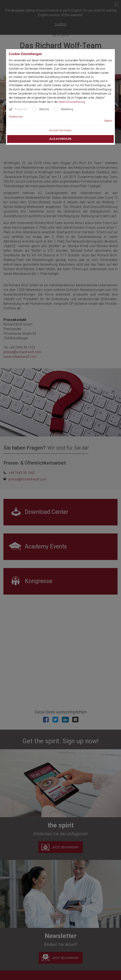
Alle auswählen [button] (60, 139)
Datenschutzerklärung (72, 102)
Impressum (16, 117)
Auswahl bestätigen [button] (60, 130)
